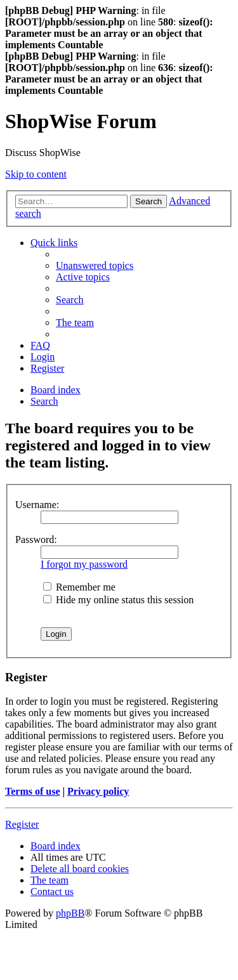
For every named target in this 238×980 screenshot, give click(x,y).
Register (22, 824)
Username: (37, 505)
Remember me (79, 587)
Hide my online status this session (118, 600)
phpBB (70, 913)
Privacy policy (98, 791)
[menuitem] (95, 265)
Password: (36, 539)
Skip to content (36, 174)
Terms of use (33, 791)
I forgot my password (84, 564)
